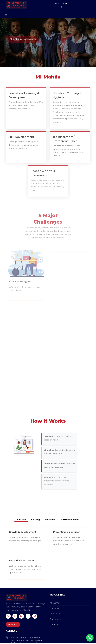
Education (50, 520)
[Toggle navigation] (6, 15)
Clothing (36, 520)
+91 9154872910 (57, 4)
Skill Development (70, 520)
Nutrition (21, 520)
